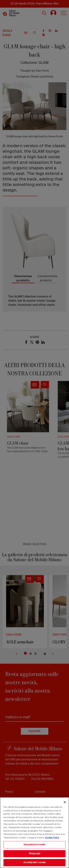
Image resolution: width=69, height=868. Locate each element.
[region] (34, 833)
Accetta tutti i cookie (34, 863)
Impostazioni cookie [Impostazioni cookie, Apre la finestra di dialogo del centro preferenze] (34, 845)
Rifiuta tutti (34, 854)
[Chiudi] (65, 802)
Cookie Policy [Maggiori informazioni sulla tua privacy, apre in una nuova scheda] (52, 838)
